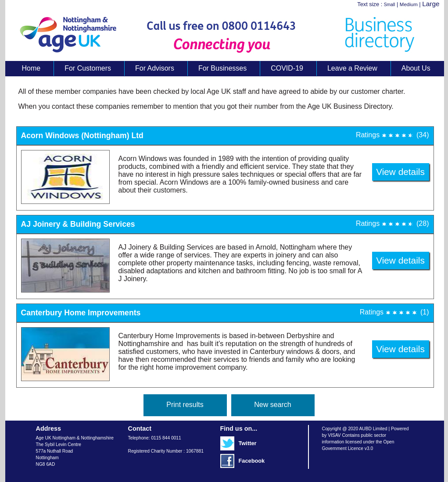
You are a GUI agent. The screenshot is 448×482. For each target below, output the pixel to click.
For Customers (88, 68)
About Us (416, 68)
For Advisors (155, 68)
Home (31, 68)
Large (431, 4)
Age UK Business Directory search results (220, 34)
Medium (409, 4)
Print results (185, 405)
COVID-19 (287, 68)
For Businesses (222, 68)
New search (272, 405)
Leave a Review (352, 68)
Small (390, 5)
